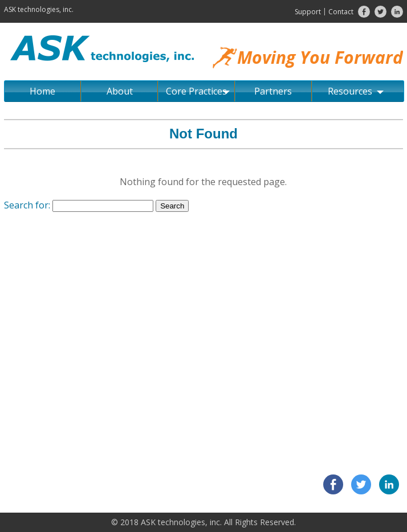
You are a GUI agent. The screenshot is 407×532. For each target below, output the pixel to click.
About (120, 91)
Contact (341, 12)
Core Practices (198, 91)
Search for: (27, 205)
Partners (273, 91)
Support (308, 12)
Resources (355, 91)
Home (42, 91)
